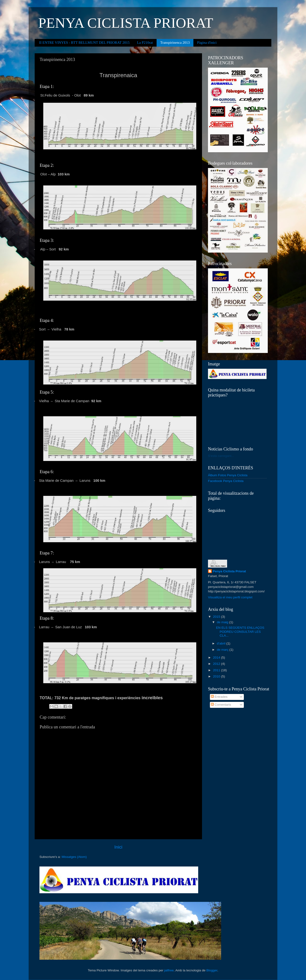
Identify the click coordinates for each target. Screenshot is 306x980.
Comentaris (221, 705)
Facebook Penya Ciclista (226, 481)
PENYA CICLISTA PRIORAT (126, 23)
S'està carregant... (221, 456)
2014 (217, 658)
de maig (223, 622)
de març (223, 650)
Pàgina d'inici (207, 43)
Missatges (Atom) (74, 857)
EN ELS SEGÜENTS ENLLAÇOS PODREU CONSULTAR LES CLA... (240, 631)
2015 (217, 617)
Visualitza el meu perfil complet (230, 597)
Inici (118, 847)
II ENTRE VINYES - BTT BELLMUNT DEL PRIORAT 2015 (84, 43)
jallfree (169, 970)
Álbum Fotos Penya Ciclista (228, 475)
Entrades (219, 697)
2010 (217, 676)
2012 (217, 664)
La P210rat (145, 43)
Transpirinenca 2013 (175, 43)
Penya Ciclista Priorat (229, 571)
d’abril (222, 643)
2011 (217, 670)
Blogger (212, 970)
